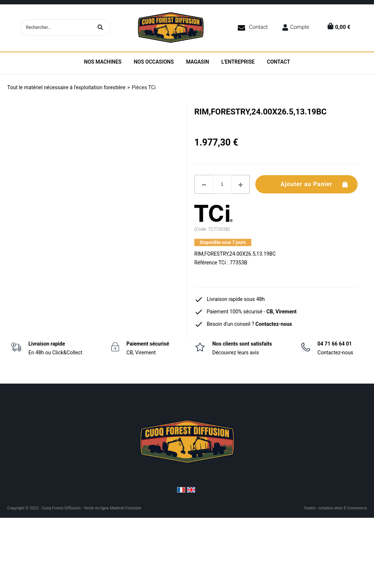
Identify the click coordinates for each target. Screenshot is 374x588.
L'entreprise (238, 62)
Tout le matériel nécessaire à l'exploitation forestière (66, 87)
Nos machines (103, 62)
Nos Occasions (154, 62)
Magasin (197, 62)
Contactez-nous (274, 324)
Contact (258, 27)
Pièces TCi (144, 87)
